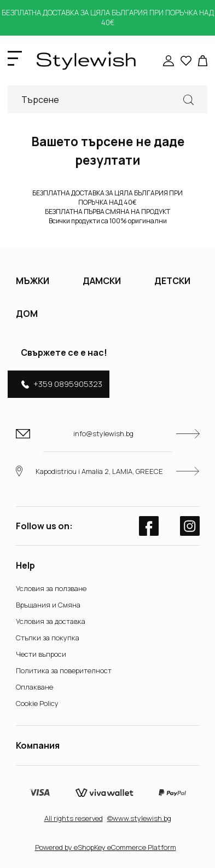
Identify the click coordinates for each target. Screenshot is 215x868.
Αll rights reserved (74, 818)
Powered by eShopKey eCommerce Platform (106, 847)
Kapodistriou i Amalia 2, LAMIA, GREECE (108, 471)
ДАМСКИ (102, 281)
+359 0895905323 (62, 384)
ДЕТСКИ (172, 281)
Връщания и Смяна (48, 605)
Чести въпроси (41, 654)
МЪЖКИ (33, 281)
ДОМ (27, 314)
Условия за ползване (51, 588)
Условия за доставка (51, 621)
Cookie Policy (37, 703)
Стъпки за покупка (48, 638)
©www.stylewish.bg (139, 818)
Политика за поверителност (64, 670)
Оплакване (34, 687)
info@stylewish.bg (108, 433)
